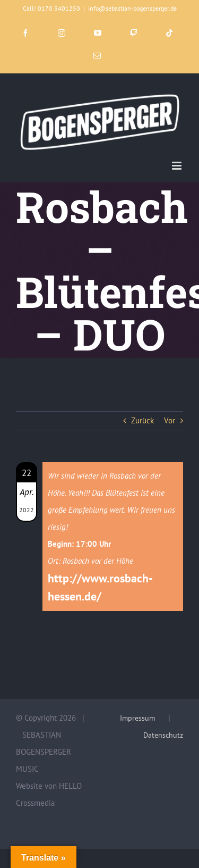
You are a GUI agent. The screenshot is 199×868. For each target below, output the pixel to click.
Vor (170, 420)
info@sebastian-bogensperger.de (132, 8)
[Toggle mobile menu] (178, 166)
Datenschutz (163, 735)
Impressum (137, 718)
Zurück (142, 420)
